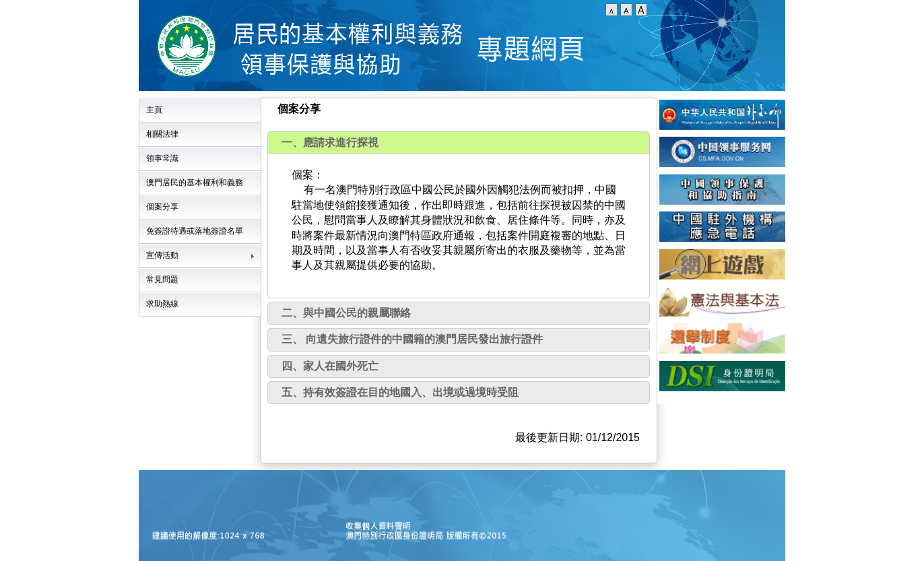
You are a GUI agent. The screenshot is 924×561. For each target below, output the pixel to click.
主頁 (154, 110)
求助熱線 (162, 304)
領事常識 (162, 158)
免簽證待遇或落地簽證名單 (195, 231)
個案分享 (162, 207)
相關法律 (162, 134)
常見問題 (162, 279)
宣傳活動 (162, 255)
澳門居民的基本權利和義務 (195, 183)
